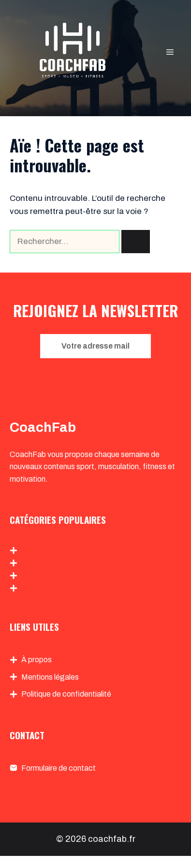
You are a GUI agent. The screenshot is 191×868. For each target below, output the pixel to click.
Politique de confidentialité (66, 694)
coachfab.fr (112, 839)
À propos (37, 660)
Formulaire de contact (59, 768)
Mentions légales (50, 677)
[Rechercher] (136, 242)
